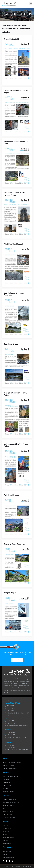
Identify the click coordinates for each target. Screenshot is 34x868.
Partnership (7, 847)
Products (6, 795)
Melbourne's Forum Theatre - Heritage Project (15, 194)
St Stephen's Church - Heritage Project (16, 394)
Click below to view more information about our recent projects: (15, 29)
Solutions (6, 772)
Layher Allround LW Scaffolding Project (16, 91)
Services (6, 821)
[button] (31, 3)
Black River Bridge (11, 344)
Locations (8, 701)
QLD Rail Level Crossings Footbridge (14, 294)
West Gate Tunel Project (13, 244)
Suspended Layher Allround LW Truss (16, 143)
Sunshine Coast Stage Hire (14, 544)
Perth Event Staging (11, 495)
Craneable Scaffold (11, 39)
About (5, 758)
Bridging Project (10, 593)
